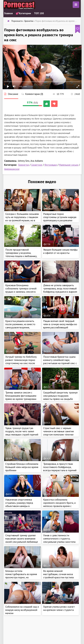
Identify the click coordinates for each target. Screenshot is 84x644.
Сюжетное (37, 165)
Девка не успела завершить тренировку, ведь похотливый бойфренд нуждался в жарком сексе (60, 290)
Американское (12, 169)
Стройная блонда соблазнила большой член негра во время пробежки (22, 467)
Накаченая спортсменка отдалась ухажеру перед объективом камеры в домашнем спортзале (19, 504)
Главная (8, 13)
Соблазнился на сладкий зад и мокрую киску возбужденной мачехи (22, 610)
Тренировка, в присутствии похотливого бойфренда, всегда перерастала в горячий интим (60, 469)
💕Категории (23, 13)
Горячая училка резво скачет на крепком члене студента (59, 608)
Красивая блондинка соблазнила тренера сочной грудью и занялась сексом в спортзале (21, 290)
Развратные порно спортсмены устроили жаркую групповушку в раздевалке (60, 217)
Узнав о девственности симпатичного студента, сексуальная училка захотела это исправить (59, 540)
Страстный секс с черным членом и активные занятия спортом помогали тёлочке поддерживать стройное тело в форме (60, 434)
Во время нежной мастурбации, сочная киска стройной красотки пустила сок (58, 576)
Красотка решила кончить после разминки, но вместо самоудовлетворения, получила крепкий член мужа (21, 326)
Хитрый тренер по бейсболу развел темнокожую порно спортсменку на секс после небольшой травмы (21, 362)
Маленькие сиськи (69, 165)
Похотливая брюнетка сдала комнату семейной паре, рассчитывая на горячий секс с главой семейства (60, 362)
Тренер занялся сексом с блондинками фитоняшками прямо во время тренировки (21, 396)
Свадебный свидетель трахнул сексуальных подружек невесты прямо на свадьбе (60, 396)
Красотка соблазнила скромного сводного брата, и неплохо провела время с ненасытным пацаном (59, 504)
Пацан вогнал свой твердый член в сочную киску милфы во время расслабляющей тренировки (60, 326)
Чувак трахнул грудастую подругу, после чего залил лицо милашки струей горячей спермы (22, 433)
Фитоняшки (51, 165)
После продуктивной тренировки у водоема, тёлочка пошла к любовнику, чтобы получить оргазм (21, 254)
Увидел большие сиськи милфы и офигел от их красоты (60, 251)
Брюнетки (24, 165)
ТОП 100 (39, 13)
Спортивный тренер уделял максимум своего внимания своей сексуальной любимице (22, 539)
